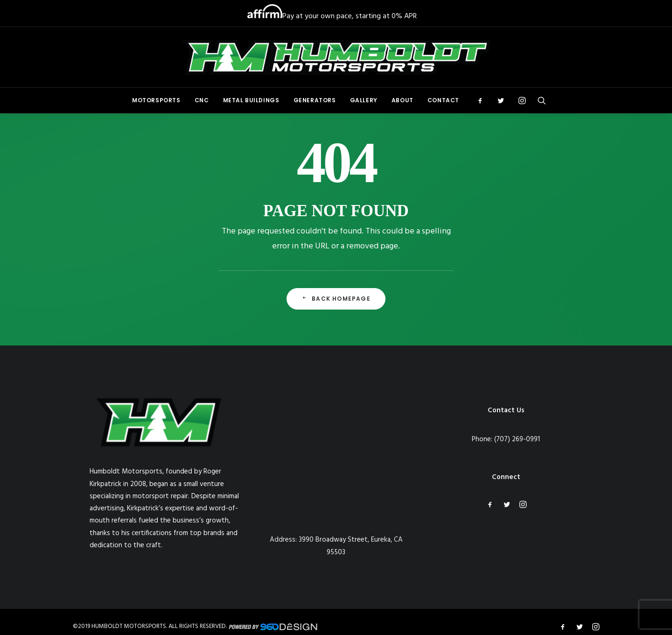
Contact (443, 100)
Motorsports (156, 100)
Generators (315, 100)
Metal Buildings (251, 100)
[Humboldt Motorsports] (336, 57)
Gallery (364, 100)
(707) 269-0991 (517, 439)
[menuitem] (156, 100)
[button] (483, 100)
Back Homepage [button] (336, 299)
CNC (202, 100)
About (402, 100)
